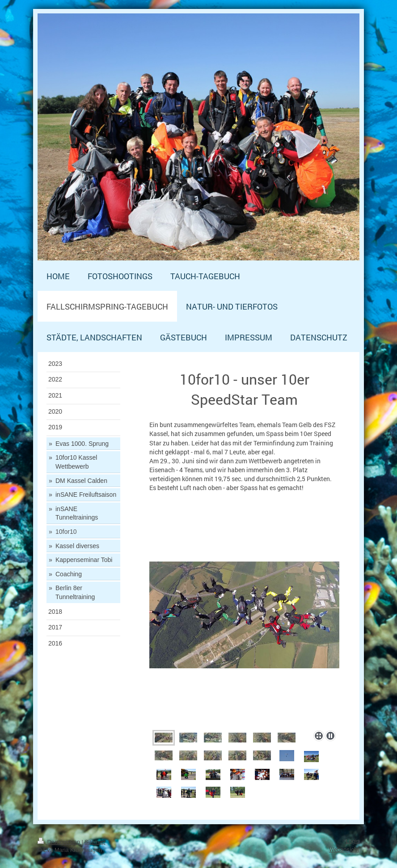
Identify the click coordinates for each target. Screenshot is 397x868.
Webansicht (344, 849)
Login (353, 841)
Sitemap (95, 842)
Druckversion (59, 842)
